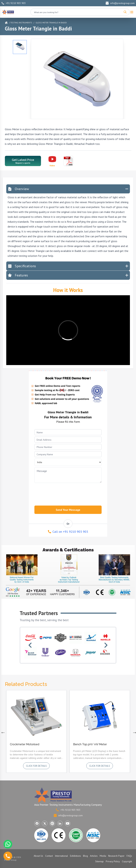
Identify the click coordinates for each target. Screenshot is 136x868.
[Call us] (8, 856)
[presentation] (58, 493)
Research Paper (116, 856)
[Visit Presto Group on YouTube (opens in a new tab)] (68, 823)
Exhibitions (75, 856)
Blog (85, 856)
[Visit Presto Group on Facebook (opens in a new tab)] (37, 823)
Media (103, 856)
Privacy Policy (113, 861)
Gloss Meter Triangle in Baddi (51, 23)
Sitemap (99, 861)
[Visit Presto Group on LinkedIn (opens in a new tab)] (60, 823)
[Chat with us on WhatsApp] (8, 844)
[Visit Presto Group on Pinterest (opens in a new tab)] (52, 823)
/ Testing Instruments (21, 23)
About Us (38, 856)
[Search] (125, 12)
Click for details (36, 766)
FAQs (129, 856)
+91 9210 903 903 (14, 3)
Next (134, 732)
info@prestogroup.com (120, 3)
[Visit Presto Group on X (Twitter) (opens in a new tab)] (45, 823)
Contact (49, 856)
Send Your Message (68, 510)
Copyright (127, 861)
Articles (94, 856)
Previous (2, 732)
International (61, 856)
